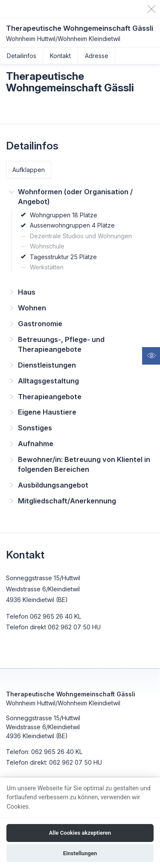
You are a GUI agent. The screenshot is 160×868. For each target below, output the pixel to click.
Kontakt (60, 56)
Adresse (97, 56)
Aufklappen (29, 170)
